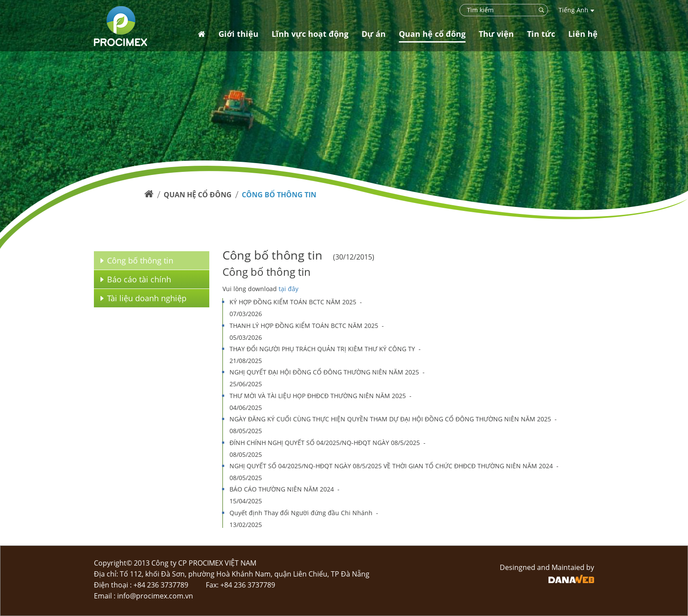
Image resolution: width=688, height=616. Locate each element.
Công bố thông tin (279, 195)
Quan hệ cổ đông (198, 195)
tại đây (288, 289)
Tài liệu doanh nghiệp (143, 298)
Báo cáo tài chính (136, 279)
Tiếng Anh (576, 10)
